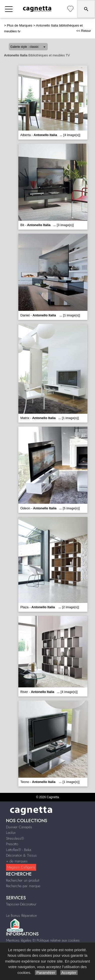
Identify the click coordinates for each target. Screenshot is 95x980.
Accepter (69, 973)
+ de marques (17, 861)
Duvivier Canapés (19, 827)
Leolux (11, 833)
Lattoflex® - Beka (19, 850)
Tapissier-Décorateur (21, 904)
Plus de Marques (20, 25)
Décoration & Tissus (21, 855)
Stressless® (15, 838)
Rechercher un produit (23, 880)
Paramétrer (46, 973)
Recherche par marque (23, 886)
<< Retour (84, 31)
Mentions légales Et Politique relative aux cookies (43, 940)
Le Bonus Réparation (21, 916)
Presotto (12, 844)
